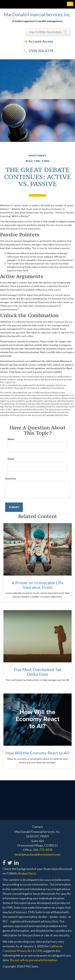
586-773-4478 (43, 850)
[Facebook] (4, 861)
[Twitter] (10, 861)
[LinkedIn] (16, 861)
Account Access (39, 41)
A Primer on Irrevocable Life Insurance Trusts (37, 585)
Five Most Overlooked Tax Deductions (37, 672)
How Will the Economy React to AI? (37, 753)
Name (11, 439)
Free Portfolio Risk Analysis (45, 32)
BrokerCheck (27, 873)
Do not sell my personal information (33, 960)
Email (11, 459)
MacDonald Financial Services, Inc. (37, 15)
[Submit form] (14, 507)
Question (11, 478)
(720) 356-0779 (39, 51)
